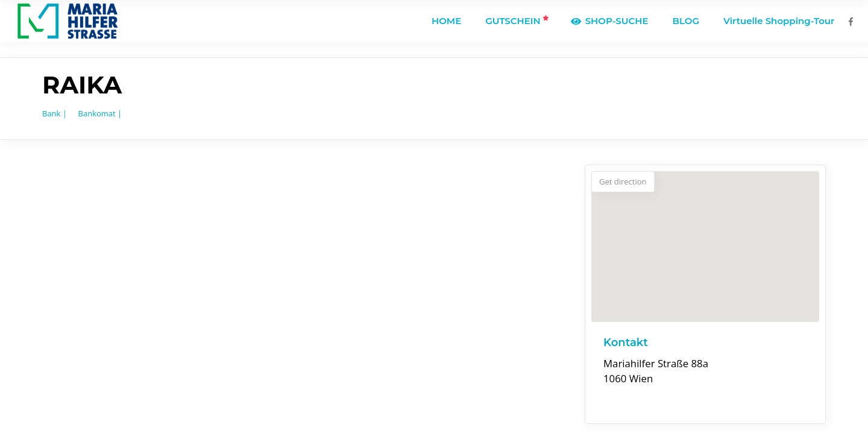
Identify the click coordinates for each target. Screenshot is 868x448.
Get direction (623, 181)
